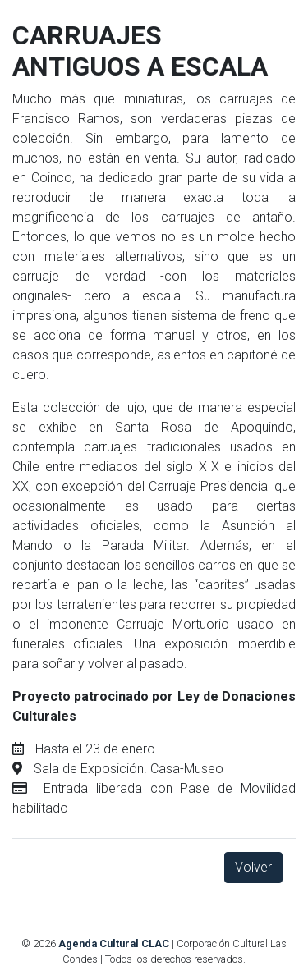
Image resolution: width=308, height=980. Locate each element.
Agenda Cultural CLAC (114, 943)
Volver (253, 867)
